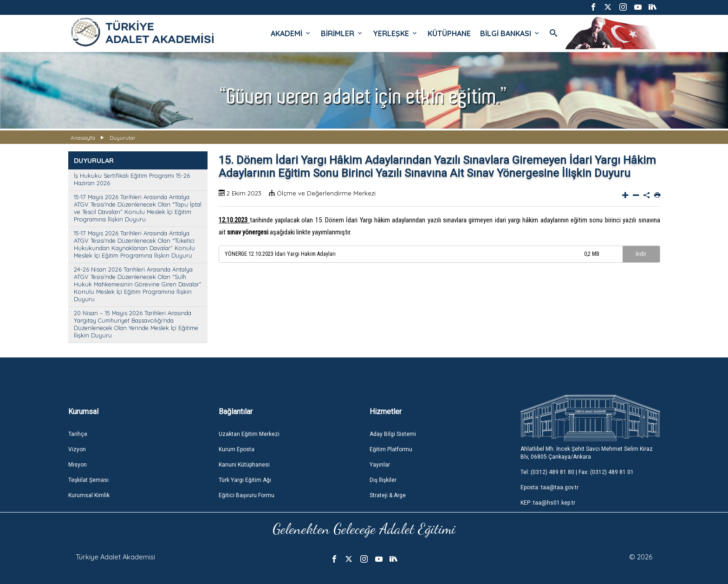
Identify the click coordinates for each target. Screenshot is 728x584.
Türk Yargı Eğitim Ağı (245, 480)
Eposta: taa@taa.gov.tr (549, 487)
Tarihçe (78, 434)
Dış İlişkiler (383, 480)
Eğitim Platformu (391, 449)
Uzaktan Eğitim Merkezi (249, 434)
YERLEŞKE (396, 33)
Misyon (78, 465)
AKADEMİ (291, 33)
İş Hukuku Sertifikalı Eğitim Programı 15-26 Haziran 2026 (132, 179)
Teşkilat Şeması (88, 480)
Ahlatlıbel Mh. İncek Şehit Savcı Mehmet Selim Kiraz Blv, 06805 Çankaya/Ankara (587, 453)
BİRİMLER (342, 33)
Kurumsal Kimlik (89, 495)
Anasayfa (83, 138)
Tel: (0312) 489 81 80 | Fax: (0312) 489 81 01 (577, 472)
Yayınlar (380, 465)
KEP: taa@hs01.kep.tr (548, 503)
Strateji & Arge (388, 495)
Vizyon (77, 449)
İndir (641, 254)
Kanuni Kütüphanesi (244, 465)
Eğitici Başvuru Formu (247, 495)
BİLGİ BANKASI (510, 33)
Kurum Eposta (237, 449)
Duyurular (123, 138)
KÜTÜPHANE (449, 33)
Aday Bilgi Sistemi (393, 434)
